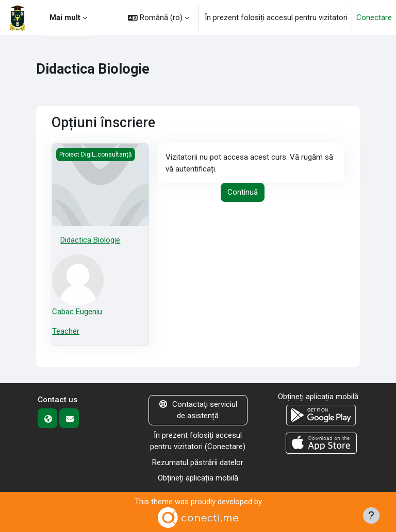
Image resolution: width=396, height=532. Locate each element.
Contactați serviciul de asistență (198, 410)
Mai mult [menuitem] (65, 18)
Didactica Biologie (90, 240)
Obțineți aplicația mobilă (198, 478)
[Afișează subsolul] (371, 516)
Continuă (243, 192)
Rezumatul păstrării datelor (198, 462)
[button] (159, 18)
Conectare (374, 18)
